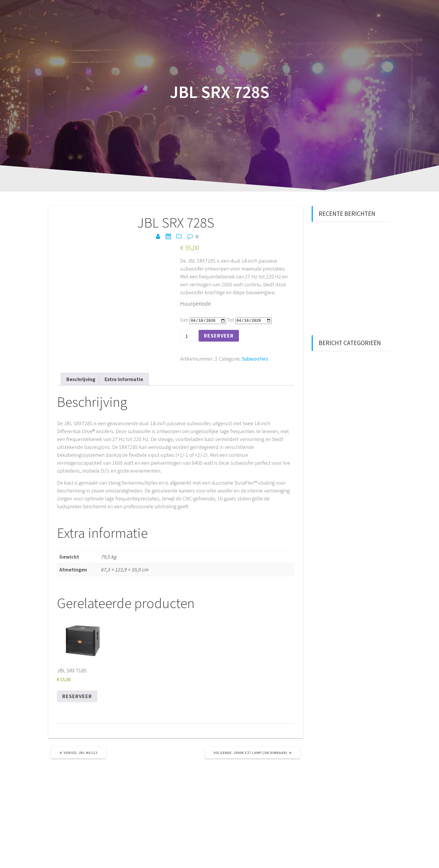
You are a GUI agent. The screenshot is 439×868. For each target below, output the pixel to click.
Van (184, 320)
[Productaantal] (189, 336)
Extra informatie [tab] (124, 379)
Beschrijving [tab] (81, 379)
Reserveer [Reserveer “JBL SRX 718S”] (77, 696)
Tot (231, 320)
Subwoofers (255, 359)
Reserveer (219, 336)
